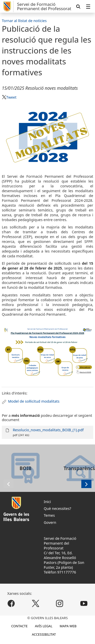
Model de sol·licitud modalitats (34, 401)
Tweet (11, 97)
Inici (47, 502)
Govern (50, 522)
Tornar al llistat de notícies (24, 21)
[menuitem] (88, 6)
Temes (49, 515)
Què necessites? (58, 508)
